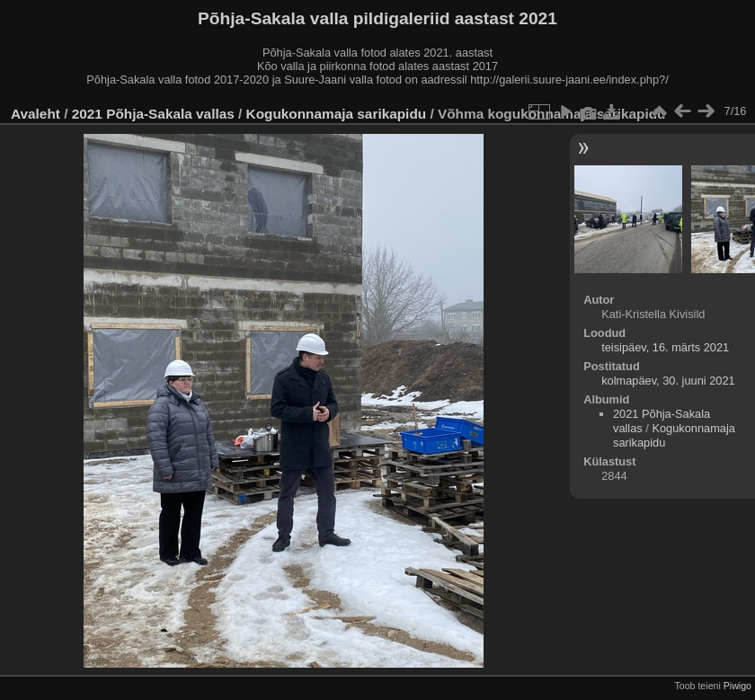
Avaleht (36, 114)
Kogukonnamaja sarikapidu (337, 114)
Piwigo (737, 686)
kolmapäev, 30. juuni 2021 (668, 381)
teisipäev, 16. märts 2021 (665, 347)
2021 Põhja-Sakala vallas (153, 114)
